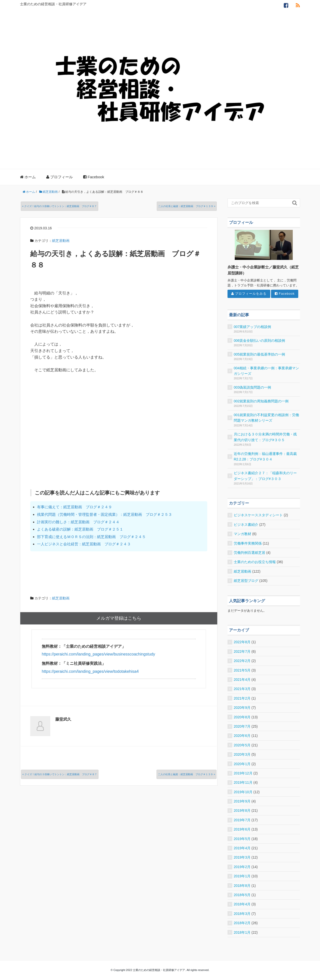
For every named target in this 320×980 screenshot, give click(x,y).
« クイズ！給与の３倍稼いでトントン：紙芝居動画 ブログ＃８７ (59, 206)
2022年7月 (242, 651)
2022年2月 (242, 661)
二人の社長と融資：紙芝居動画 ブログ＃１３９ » (187, 206)
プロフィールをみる (249, 294)
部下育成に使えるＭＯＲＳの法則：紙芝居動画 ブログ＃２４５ (91, 537)
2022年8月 (242, 642)
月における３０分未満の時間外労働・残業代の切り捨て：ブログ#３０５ (265, 437)
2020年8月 (242, 717)
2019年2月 (242, 867)
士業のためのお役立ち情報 (255, 562)
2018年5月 (242, 895)
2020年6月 (242, 736)
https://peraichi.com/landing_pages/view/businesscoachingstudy (98, 654)
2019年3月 (242, 857)
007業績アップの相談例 (252, 327)
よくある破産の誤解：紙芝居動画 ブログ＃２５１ (80, 529)
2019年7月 (242, 820)
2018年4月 (242, 904)
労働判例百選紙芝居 (249, 553)
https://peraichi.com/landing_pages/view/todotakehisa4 (90, 671)
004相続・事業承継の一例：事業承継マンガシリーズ (266, 371)
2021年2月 (242, 698)
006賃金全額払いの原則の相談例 (259, 341)
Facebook (94, 177)
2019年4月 (242, 848)
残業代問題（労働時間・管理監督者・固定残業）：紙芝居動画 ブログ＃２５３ (104, 514)
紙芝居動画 (61, 241)
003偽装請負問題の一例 (252, 387)
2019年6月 (242, 829)
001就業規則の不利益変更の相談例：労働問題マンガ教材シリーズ (266, 418)
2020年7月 (242, 726)
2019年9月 (242, 801)
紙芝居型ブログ (246, 581)
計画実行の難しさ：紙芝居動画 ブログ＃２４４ (78, 522)
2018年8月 (242, 886)
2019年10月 (243, 792)
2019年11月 (243, 782)
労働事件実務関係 (248, 543)
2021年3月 (242, 689)
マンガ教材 (242, 534)
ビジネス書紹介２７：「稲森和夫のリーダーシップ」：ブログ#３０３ (265, 476)
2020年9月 (242, 708)
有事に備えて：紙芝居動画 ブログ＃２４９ (74, 507)
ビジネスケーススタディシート (258, 515)
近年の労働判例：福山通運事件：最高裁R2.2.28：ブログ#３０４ (265, 456)
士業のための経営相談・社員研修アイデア (53, 4)
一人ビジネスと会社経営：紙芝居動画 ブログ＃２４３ (84, 544)
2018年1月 (242, 932)
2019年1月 (242, 876)
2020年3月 (242, 754)
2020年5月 (242, 745)
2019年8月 (242, 810)
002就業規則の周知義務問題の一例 (261, 401)
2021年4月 (242, 680)
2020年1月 (242, 764)
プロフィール (59, 177)
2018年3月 (242, 914)
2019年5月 (242, 839)
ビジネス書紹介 (246, 525)
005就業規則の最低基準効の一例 (259, 354)
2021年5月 (242, 670)
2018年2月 (242, 923)
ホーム (28, 177)
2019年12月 (243, 773)
